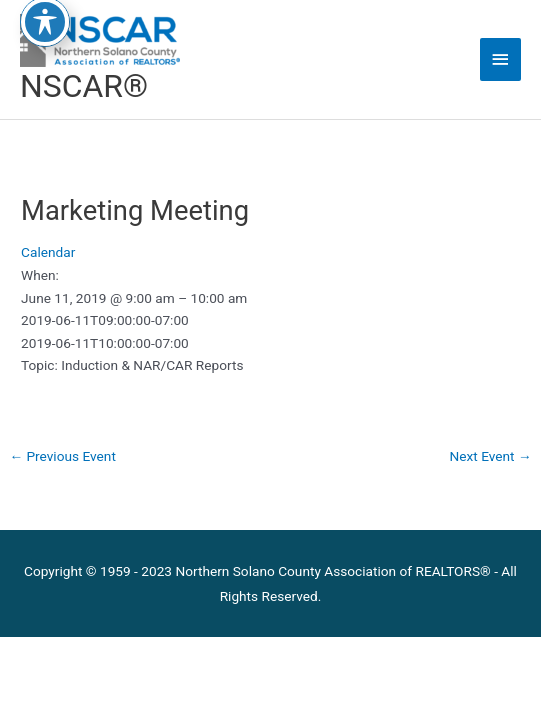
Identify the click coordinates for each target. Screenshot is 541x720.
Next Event (491, 456)
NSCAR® (84, 86)
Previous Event (62, 456)
